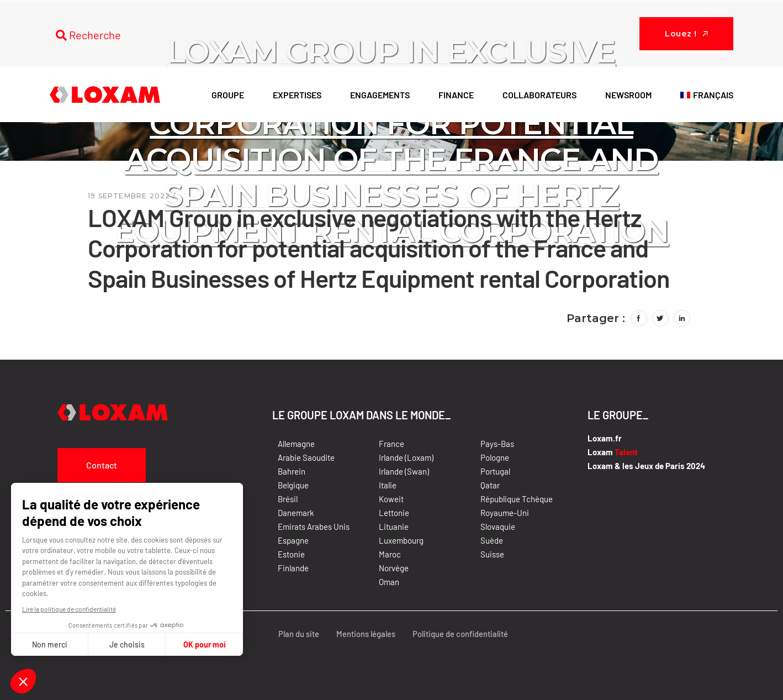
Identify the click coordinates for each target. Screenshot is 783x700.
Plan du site (295, 634)
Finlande (293, 568)
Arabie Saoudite (306, 457)
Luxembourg (401, 540)
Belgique (293, 485)
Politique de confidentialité (459, 634)
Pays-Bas (497, 444)
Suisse (492, 554)
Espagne (293, 540)
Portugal (495, 471)
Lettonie (394, 513)
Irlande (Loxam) (406, 457)
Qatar (490, 485)
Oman (389, 582)
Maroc (390, 554)
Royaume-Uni (505, 513)
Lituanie (394, 527)
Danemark (296, 513)
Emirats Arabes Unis (314, 527)
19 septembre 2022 (129, 196)
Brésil (288, 499)
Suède (492, 540)
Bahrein (292, 471)
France (391, 444)
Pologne (495, 457)
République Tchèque (517, 499)
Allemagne (296, 444)
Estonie (291, 554)
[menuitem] (707, 94)
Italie (388, 485)
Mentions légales (363, 634)
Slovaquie (498, 527)
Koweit (391, 499)
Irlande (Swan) (404, 471)
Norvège (394, 568)
